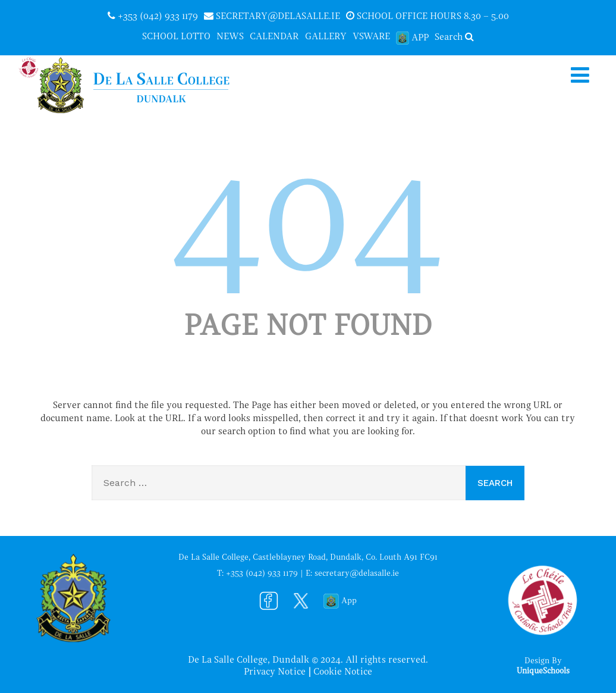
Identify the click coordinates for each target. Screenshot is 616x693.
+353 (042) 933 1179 (153, 16)
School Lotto (176, 37)
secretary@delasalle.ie (272, 16)
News (230, 37)
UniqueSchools (543, 671)
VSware (371, 37)
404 (308, 227)
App (412, 38)
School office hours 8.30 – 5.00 (428, 16)
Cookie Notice (343, 672)
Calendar (274, 37)
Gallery (326, 37)
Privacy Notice (275, 672)
